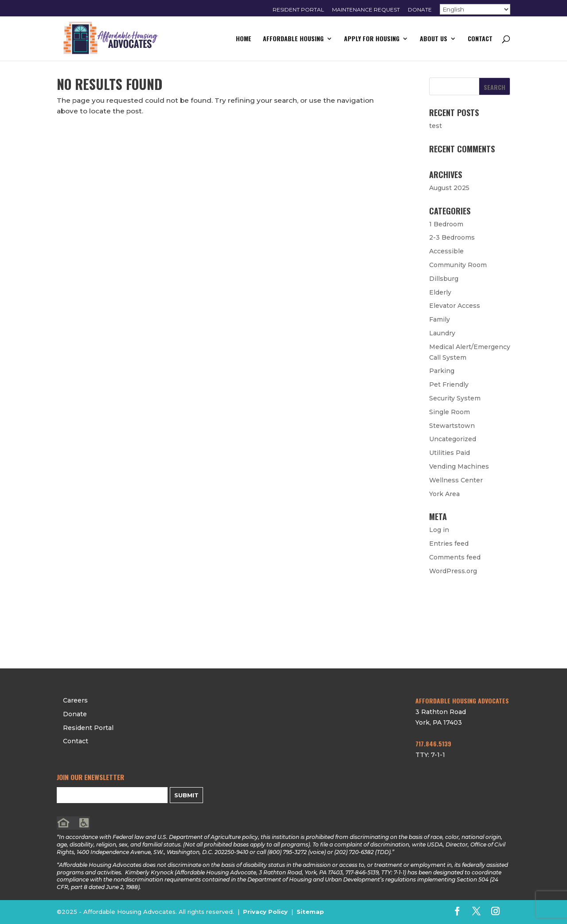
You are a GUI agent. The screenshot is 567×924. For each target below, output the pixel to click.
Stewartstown (452, 426)
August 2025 (449, 188)
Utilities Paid (450, 453)
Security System (455, 398)
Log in (439, 530)
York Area (444, 494)
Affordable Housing (293, 39)
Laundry (442, 333)
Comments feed (455, 557)
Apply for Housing (372, 39)
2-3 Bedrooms (452, 237)
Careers (443, 595)
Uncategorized (453, 439)
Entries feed (449, 544)
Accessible (446, 251)
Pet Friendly (449, 384)
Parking (442, 371)
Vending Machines (459, 466)
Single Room (450, 412)
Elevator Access (455, 306)
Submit (186, 795)
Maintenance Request (366, 10)
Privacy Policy (265, 912)
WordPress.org (453, 571)
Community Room (458, 265)
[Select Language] (475, 9)
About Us (434, 39)
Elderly (440, 292)
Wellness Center (456, 480)
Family (440, 319)
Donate (420, 10)
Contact (480, 39)
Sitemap (310, 912)
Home (244, 39)
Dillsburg (444, 279)
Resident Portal (298, 10)
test (436, 126)
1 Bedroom (446, 224)
